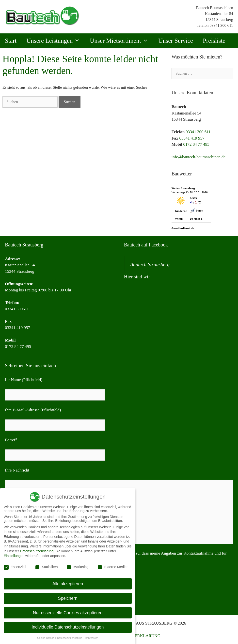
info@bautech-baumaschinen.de (198, 157)
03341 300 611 (221, 25)
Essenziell (15, 567)
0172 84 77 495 (196, 144)
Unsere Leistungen (56, 41)
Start (11, 41)
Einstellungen (14, 556)
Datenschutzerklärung (37, 551)
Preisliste (214, 41)
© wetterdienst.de (183, 228)
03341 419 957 (192, 138)
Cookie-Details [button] (46, 638)
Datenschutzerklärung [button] (70, 638)
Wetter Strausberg (183, 188)
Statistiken (46, 567)
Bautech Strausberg (150, 264)
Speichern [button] (68, 598)
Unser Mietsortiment (122, 41)
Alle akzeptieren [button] (68, 584)
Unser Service (176, 41)
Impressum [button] (92, 638)
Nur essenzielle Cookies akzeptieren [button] (68, 613)
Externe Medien (113, 567)
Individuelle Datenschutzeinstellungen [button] (68, 627)
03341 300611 (17, 309)
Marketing (77, 567)
